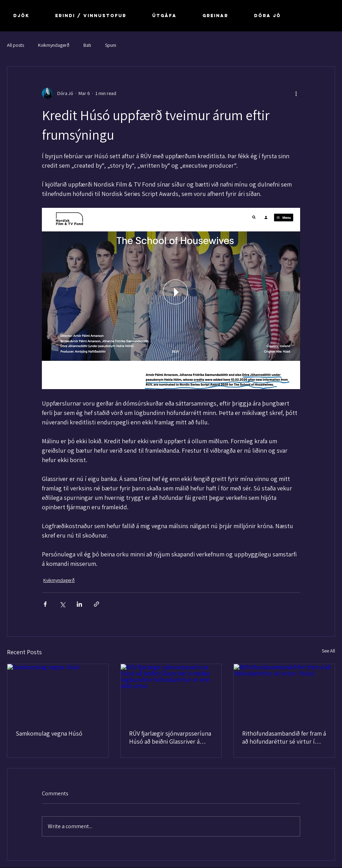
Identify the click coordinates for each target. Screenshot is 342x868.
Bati (87, 45)
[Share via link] (96, 604)
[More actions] (296, 93)
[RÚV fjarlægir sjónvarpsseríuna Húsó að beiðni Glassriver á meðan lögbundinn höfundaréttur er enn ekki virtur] (171, 692)
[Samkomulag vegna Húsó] (58, 692)
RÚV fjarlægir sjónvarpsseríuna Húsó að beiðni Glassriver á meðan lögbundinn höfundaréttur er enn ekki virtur (170, 737)
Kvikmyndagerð (54, 45)
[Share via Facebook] (45, 604)
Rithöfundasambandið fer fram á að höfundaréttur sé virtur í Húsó (284, 737)
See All (328, 651)
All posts (16, 45)
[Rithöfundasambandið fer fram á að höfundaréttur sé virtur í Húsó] (284, 692)
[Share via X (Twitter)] (62, 604)
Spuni (111, 45)
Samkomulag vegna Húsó (49, 733)
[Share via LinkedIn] (79, 604)
